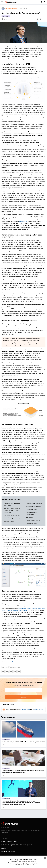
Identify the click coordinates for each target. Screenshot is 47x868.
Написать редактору (8, 852)
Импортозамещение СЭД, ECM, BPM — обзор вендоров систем (23, 742)
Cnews (14, 662)
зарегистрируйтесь (38, 710)
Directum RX (23, 221)
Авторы (4, 848)
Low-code (5, 667)
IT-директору (6, 16)
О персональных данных (9, 841)
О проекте (5, 838)
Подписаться (23, 697)
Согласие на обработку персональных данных (17, 845)
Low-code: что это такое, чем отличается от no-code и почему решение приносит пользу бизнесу (23, 771)
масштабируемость (16, 667)
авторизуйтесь (26, 710)
